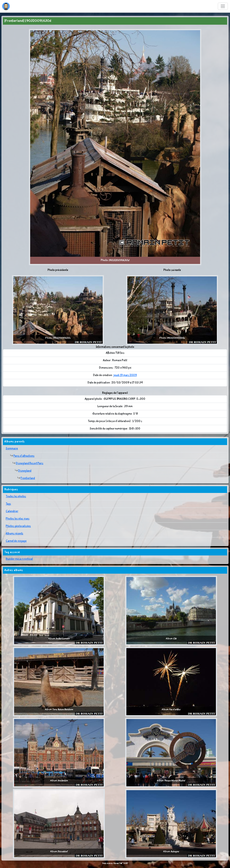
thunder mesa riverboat (19, 559)
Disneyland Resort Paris (30, 463)
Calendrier (12, 511)
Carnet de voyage (16, 541)
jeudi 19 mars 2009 (125, 375)
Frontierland (28, 478)
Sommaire (12, 449)
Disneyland (25, 471)
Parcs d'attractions (24, 456)
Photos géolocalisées (18, 526)
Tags (8, 504)
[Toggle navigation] (223, 6)
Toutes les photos (16, 497)
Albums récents (14, 534)
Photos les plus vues (18, 519)
